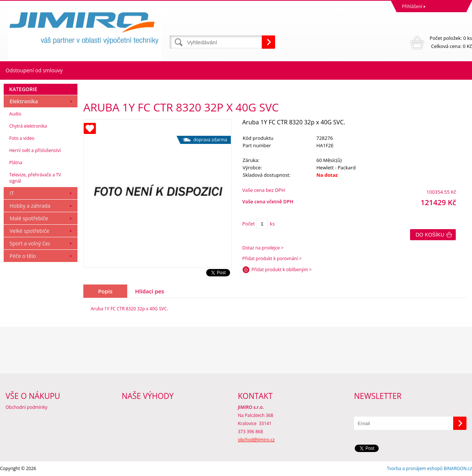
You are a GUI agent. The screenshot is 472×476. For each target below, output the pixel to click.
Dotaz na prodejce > (263, 248)
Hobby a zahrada (30, 206)
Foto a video (22, 138)
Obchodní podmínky (27, 407)
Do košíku (430, 235)
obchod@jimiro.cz (256, 440)
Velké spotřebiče (29, 231)
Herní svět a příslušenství (35, 150)
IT (12, 193)
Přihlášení (412, 6)
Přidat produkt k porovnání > (272, 258)
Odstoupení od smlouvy (34, 70)
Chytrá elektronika (28, 126)
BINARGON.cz (458, 468)
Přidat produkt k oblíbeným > (282, 270)
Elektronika (24, 101)
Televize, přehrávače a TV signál (35, 178)
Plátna (16, 163)
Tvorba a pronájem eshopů (415, 468)
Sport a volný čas (30, 243)
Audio (15, 114)
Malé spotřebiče (29, 218)
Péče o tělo (23, 256)
